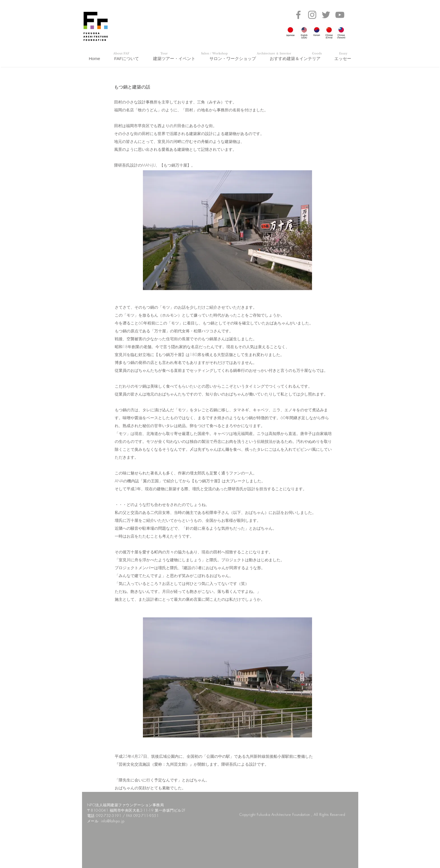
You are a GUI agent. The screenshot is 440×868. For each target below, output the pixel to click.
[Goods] (317, 54)
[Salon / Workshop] (215, 54)
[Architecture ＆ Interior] (274, 54)
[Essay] (343, 54)
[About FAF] (121, 54)
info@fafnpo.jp (113, 821)
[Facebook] (298, 15)
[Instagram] (312, 15)
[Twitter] (326, 15)
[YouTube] (340, 15)
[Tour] (164, 54)
